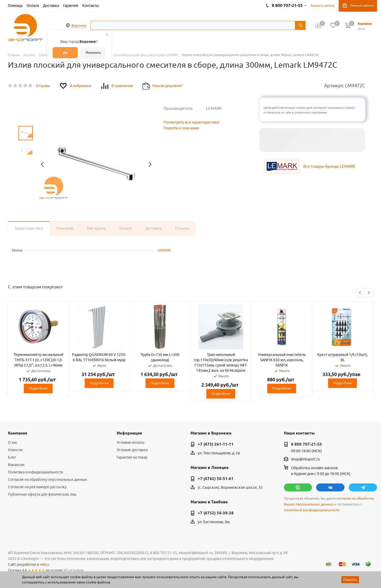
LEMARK (164, 250)
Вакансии (16, 465)
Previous (360, 293)
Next (369, 293)
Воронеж (79, 25)
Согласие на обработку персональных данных (47, 480)
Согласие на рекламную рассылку (37, 487)
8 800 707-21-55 (307, 444)
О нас (13, 442)
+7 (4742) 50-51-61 (216, 479)
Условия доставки (132, 450)
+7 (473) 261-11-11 (216, 444)
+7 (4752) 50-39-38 (216, 513)
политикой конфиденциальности (312, 510)
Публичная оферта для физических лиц (42, 494)
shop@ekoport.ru (305, 459)
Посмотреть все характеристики (191, 122)
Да (65, 53)
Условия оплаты (131, 442)
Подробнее (38, 388)
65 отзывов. (74, 570)
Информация (129, 433)
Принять (350, 580)
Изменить (93, 53)
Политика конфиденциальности (35, 472)
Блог (12, 457)
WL (44, 564)
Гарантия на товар (132, 457)
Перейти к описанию (181, 128)
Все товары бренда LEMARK (329, 166)
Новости (15, 450)
